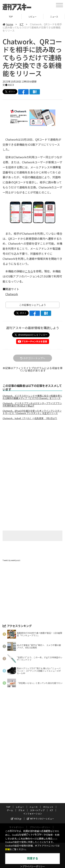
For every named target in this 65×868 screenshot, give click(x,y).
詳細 (7, 849)
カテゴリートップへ (33, 358)
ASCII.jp (16, 819)
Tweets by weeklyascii (11, 560)
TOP (11, 16)
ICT (22, 24)
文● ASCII (8, 85)
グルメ (21, 810)
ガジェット (48, 807)
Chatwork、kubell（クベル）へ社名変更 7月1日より (30, 418)
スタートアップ (37, 810)
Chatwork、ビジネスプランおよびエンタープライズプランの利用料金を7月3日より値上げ (32, 405)
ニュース (54, 16)
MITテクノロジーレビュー (40, 819)
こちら (29, 271)
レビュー (32, 16)
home (8, 24)
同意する (33, 858)
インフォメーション (33, 813)
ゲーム (10, 810)
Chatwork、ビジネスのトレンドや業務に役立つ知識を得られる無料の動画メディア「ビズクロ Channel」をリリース (32, 397)
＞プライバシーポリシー (32, 867)
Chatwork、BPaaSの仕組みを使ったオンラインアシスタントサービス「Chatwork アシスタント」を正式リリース (32, 412)
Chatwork (12, 294)
